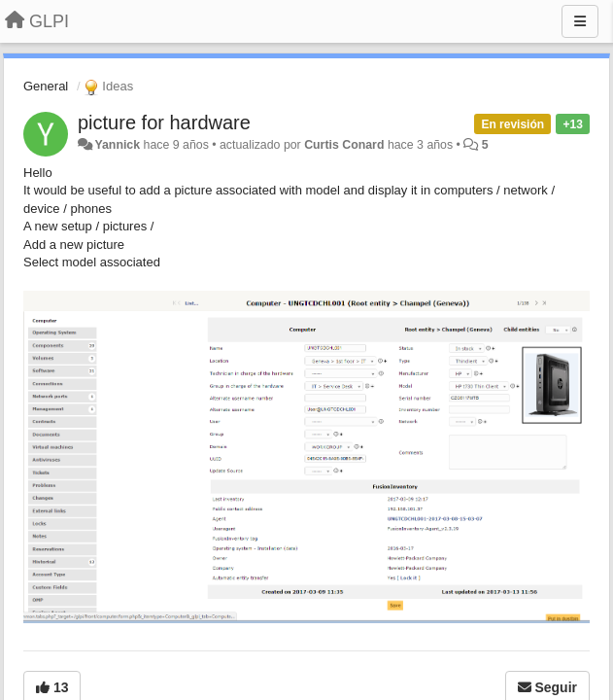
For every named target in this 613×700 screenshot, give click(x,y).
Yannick (117, 145)
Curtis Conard (344, 145)
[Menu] (580, 21)
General (46, 86)
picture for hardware (164, 122)
